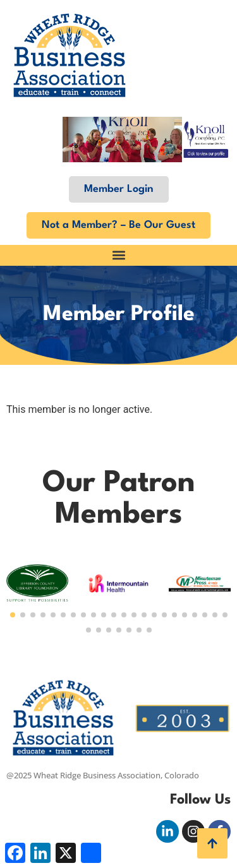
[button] (118, 255)
